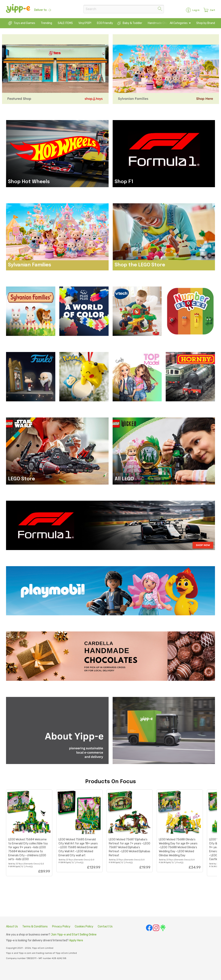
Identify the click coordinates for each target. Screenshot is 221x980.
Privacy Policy (61, 927)
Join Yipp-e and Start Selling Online (74, 935)
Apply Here (76, 940)
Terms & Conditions (35, 927)
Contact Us (105, 927)
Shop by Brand (206, 23)
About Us (12, 927)
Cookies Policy (84, 927)
